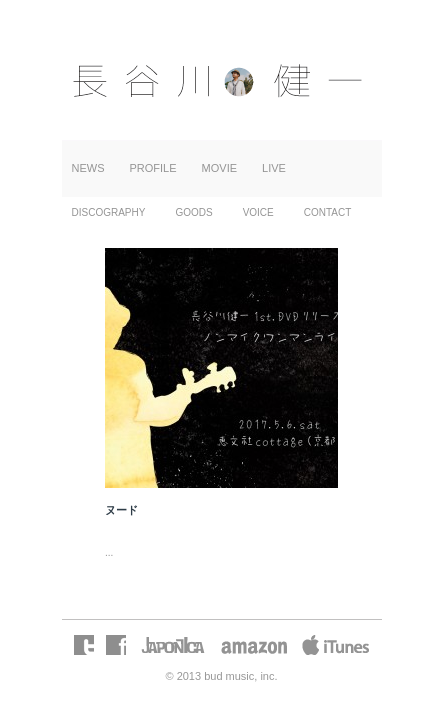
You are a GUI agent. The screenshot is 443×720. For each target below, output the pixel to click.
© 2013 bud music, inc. (221, 676)
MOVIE (219, 168)
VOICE (258, 212)
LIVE (274, 168)
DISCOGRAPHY (109, 212)
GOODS (193, 212)
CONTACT (328, 212)
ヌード (121, 510)
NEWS (88, 168)
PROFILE (153, 168)
